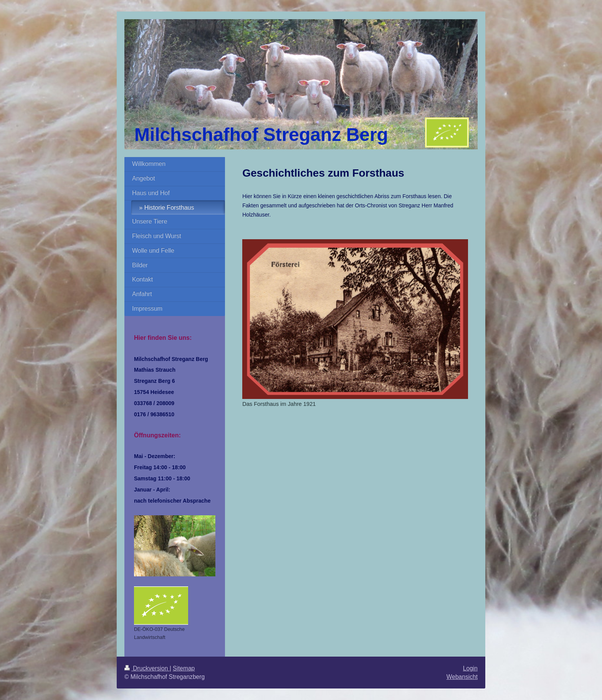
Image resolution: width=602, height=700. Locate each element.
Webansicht (462, 677)
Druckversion (147, 668)
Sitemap (184, 668)
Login (470, 668)
